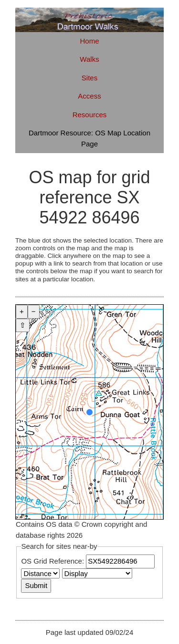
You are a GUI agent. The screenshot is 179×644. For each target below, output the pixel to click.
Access (89, 96)
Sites (89, 78)
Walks (89, 59)
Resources (90, 115)
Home (89, 41)
